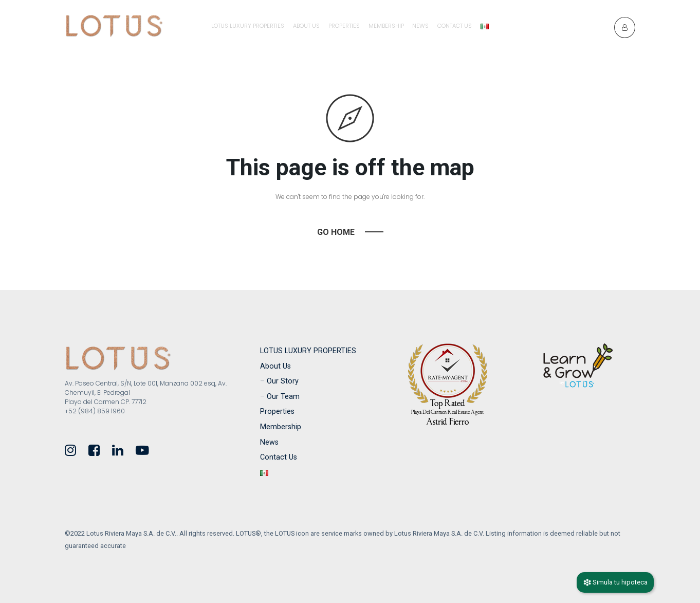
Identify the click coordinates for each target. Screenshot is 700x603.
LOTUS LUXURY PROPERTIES (248, 26)
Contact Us (455, 26)
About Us (306, 26)
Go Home (336, 232)
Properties (344, 26)
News (420, 26)
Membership (386, 26)
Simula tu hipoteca (615, 582)
